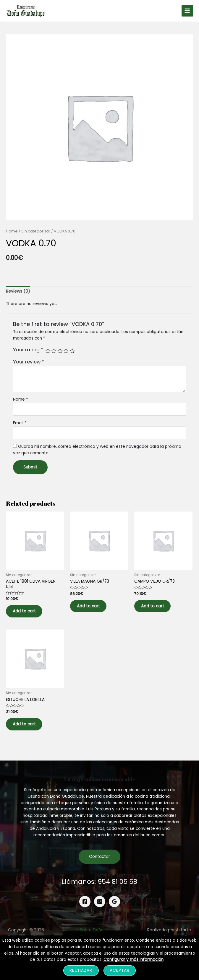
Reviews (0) (18, 293)
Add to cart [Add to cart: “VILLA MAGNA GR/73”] (92, 609)
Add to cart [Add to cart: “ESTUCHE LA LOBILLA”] (28, 730)
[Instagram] (100, 909)
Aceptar (120, 970)
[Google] (114, 909)
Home (12, 233)
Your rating (28, 351)
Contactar (99, 864)
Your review (29, 363)
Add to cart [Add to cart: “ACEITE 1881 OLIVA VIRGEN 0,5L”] (28, 614)
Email (20, 424)
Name (21, 401)
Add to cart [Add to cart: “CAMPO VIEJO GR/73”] (156, 609)
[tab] (18, 293)
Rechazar (81, 970)
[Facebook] (85, 909)
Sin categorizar (36, 233)
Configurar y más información (134, 959)
